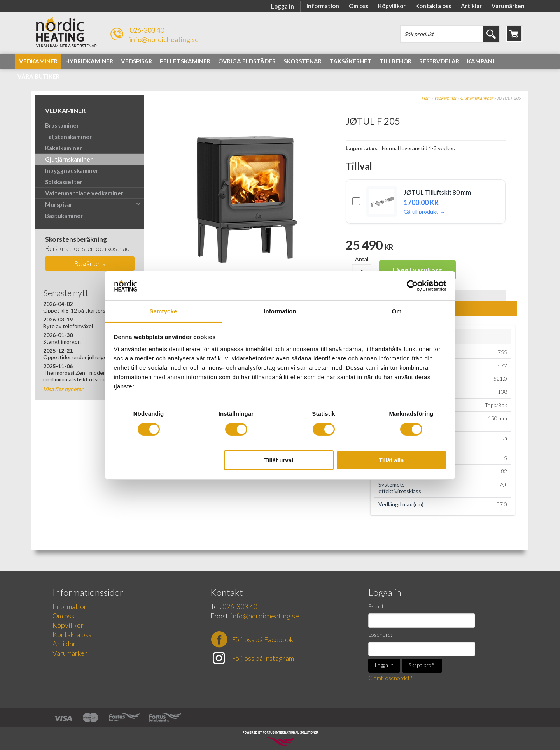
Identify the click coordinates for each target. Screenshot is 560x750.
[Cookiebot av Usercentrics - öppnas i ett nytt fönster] (412, 286)
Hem (426, 98)
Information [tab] (280, 311)
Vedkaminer (445, 98)
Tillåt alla (391, 460)
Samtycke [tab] (164, 311)
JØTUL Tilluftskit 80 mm (437, 192)
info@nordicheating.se (164, 39)
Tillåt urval (279, 460)
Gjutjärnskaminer (477, 98)
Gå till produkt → (424, 212)
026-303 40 (147, 30)
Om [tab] (396, 311)
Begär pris (90, 263)
